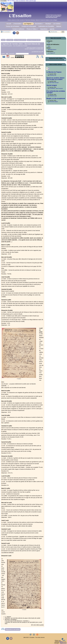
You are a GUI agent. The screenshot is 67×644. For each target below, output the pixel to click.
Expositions (44, 29)
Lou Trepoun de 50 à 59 (20, 40)
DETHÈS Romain (54, 83)
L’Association (17, 24)
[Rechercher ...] (55, 32)
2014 (49, 46)
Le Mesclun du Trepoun (54, 72)
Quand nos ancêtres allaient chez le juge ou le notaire (55, 79)
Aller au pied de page (31, 1)
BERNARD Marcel (38, 52)
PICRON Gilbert (54, 102)
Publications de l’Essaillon (46, 26)
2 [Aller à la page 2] (49, 68)
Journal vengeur (52, 85)
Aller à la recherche (20, 1)
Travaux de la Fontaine (12, 26)
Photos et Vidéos (32, 29)
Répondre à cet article (13, 629)
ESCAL (61, 642)
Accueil (9, 24)
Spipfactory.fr (63, 643)
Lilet (49, 43)
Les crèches (57, 24)
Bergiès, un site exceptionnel (56, 98)
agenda (52, 29)
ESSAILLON (53, 75)
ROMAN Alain (53, 96)
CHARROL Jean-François (56, 88)
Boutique (48, 24)
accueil (3, 40)
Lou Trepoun (28, 24)
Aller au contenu (11, 1)
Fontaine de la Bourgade (29, 26)
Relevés (59, 26)
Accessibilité (4, 1)
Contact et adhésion (18, 29)
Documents (39, 24)
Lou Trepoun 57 (51, 53)
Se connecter (6, 32)
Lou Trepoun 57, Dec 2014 (34, 40)
